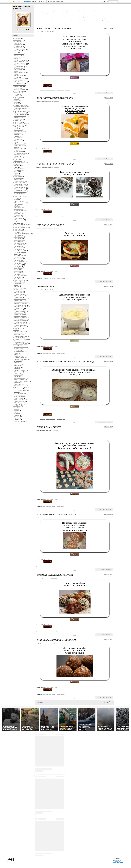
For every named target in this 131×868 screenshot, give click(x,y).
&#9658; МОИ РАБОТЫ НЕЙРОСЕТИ (80, 18)
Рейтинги (43, 1)
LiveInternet (16, 2)
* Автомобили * (18, 130)
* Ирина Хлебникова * (20, 62)
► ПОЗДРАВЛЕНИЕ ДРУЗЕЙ (21, 339)
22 (100, 702)
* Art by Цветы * (18, 277)
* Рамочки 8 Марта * (19, 296)
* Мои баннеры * (18, 283)
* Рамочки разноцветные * (21, 318)
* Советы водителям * (20, 384)
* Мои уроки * (18, 118)
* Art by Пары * (18, 266)
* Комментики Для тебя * (20, 184)
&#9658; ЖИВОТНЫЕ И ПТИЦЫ (44, 21)
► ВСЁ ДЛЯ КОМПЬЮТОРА (20, 111)
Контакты (117, 861)
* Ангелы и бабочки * (19, 132)
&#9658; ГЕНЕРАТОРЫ (58, 21)
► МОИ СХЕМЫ (18, 226)
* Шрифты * (17, 417)
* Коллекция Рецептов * (20, 63)
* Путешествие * (18, 161)
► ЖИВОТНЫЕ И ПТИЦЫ (20, 124)
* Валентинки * (18, 201)
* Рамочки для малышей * (21, 304)
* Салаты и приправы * (20, 79)
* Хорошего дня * (19, 223)
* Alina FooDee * (18, 43)
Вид (105, 2)
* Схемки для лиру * (19, 352)
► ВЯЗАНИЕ (17, 38)
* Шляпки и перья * (19, 158)
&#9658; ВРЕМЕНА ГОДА (42, 22)
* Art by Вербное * (19, 245)
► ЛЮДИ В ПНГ (17, 164)
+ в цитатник (56, 32)
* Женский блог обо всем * (21, 60)
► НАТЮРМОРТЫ (18, 338)
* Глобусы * (17, 133)
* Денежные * (18, 361)
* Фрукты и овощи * (19, 155)
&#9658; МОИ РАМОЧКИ (46, 18)
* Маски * (17, 409)
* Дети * (16, 167)
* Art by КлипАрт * (19, 259)
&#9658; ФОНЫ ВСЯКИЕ (80, 16)
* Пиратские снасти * (19, 144)
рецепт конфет (54, 632)
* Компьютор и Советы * (20, 116)
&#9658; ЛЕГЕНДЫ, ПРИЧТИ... (79, 20)
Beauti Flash (14, 9)
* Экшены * (17, 418)
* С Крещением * (18, 218)
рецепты (42, 632)
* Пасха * (16, 142)
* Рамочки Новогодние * (20, 311)
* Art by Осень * (18, 265)
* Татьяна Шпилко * (19, 83)
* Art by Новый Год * (19, 263)
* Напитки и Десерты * (20, 73)
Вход (35, 1)
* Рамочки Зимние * (19, 308)
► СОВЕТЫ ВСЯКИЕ (19, 358)
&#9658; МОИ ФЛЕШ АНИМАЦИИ (50, 19)
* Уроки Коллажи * (19, 394)
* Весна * (16, 99)
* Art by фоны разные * (20, 276)
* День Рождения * (19, 204)
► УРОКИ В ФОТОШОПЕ (20, 387)
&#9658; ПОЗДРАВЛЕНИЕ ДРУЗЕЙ (69, 17)
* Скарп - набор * (18, 152)
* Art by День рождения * (20, 252)
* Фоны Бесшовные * (19, 397)
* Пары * (16, 173)
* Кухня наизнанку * (19, 66)
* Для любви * (18, 369)
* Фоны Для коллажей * (20, 400)
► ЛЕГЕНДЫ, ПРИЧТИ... (20, 163)
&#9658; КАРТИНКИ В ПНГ (104, 20)
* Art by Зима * (18, 257)
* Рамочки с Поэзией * (20, 327)
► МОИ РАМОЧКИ (18, 288)
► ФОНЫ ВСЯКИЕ (18, 395)
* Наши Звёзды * (18, 335)
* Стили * (17, 412)
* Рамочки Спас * (18, 291)
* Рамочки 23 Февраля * (20, 294)
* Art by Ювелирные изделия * (22, 279)
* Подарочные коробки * (20, 145)
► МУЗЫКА (16, 330)
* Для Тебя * (17, 206)
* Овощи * (17, 74)
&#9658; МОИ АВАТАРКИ (52, 20)
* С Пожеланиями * (19, 195)
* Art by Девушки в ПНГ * (20, 251)
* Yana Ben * (17, 52)
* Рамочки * (17, 350)
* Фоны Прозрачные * (20, 401)
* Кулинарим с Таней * (20, 65)
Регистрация (28, 1)
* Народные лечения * (20, 378)
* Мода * (16, 376)
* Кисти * (16, 408)
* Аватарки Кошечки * (20, 181)
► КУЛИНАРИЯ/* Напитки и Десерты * (50, 83)
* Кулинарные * (18, 290)
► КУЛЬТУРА (17, 159)
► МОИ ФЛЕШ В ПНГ (19, 328)
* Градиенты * (18, 93)
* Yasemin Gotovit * (19, 54)
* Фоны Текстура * (19, 403)
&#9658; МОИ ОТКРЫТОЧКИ (98, 19)
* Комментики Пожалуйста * (21, 190)
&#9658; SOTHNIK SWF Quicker (57, 22)
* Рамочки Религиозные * (21, 319)
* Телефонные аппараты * (21, 153)
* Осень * (17, 104)
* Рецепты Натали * (19, 76)
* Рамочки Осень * (19, 313)
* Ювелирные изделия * (20, 386)
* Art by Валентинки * (19, 243)
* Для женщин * (18, 178)
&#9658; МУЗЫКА (96, 17)
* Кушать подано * (19, 68)
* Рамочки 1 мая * (19, 293)
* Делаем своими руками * (21, 359)
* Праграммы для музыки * (21, 336)
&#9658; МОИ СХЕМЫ (65, 19)
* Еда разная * (18, 136)
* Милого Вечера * (19, 209)
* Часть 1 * (17, 287)
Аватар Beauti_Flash (23, 20)
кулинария (42, 90)
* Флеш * (16, 353)
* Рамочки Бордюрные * (20, 299)
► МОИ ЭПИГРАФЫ (19, 231)
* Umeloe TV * (18, 51)
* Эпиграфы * (18, 356)
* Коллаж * (17, 345)
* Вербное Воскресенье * (21, 203)
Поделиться (109, 93)
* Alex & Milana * (18, 42)
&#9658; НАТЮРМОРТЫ (85, 17)
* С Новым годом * (19, 220)
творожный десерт (61, 419)
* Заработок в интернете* (21, 107)
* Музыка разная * (19, 333)
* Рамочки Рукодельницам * (21, 324)
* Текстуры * (17, 414)
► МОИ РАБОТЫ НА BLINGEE (21, 225)
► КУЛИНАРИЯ (17, 40)
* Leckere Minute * (19, 48)
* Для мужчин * (18, 180)
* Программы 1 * (18, 119)
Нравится (101, 93)
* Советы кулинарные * (20, 80)
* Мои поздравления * (20, 342)
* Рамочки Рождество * (20, 321)
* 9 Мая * (16, 128)
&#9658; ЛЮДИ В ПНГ (65, 20)
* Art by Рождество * (19, 273)
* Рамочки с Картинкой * (20, 325)
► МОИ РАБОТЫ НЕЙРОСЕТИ (21, 234)
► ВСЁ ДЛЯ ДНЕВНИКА (19, 105)
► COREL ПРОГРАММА (19, 85)
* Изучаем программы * (20, 113)
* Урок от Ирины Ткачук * (20, 390)
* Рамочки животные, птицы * (22, 307)
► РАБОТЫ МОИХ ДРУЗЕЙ (20, 344)
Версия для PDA (117, 860)
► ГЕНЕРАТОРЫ (18, 122)
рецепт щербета (60, 567)
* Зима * (16, 101)
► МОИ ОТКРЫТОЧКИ (19, 197)
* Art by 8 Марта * (19, 237)
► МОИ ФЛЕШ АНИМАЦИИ (20, 228)
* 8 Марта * (17, 198)
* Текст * (16, 285)
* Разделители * (18, 150)
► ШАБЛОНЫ (17, 420)
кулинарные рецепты (51, 90)
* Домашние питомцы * (20, 370)
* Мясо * (16, 71)
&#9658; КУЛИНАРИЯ (101, 22)
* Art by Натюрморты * (20, 262)
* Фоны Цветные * (19, 404)
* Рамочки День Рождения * (21, 302)
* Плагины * (17, 411)
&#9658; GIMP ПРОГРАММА (72, 22)
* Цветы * (17, 156)
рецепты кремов (60, 354)
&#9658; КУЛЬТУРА (92, 20)
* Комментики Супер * (20, 194)
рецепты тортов (60, 90)
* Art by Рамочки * (19, 235)
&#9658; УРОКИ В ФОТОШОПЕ (95, 16)
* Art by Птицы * (18, 271)
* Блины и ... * (18, 56)
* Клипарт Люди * (19, 169)
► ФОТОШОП (17, 406)
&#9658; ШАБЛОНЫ (56, 16)
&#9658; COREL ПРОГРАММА (87, 22)
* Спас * (16, 221)
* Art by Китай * (18, 239)
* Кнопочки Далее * (19, 282)
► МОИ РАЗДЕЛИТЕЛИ (19, 280)
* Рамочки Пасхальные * (20, 314)
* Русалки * (17, 175)
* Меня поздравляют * (20, 341)
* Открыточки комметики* (21, 347)
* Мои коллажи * (18, 87)
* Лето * (16, 102)
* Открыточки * (18, 349)
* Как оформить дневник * (21, 108)
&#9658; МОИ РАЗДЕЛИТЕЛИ (62, 18)
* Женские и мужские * (20, 421)
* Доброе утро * (18, 207)
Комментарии (26, 7)
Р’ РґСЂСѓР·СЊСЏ (24, 29)
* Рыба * (16, 77)
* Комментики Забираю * (20, 186)
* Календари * (18, 232)
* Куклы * (16, 172)
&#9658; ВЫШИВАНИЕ (71, 21)
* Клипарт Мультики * (20, 170)
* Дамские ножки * (19, 135)
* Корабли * (17, 139)
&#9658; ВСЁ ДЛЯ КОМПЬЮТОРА (87, 21)
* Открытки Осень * (19, 211)
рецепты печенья (61, 507)
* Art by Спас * (18, 274)
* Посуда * (17, 147)
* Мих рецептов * (18, 69)
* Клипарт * (17, 138)
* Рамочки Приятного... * (20, 316)
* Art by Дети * (18, 254)
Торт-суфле (68, 90)
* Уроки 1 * (17, 88)
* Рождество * (18, 215)
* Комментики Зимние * (20, 189)
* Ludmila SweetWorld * (20, 49)
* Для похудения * (19, 366)
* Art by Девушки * (19, 249)
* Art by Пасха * (18, 268)
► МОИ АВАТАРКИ (18, 176)
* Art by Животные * (19, 256)
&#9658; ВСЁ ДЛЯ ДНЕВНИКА (104, 21)
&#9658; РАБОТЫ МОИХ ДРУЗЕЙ (51, 17)
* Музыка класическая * (20, 332)
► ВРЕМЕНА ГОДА (18, 97)
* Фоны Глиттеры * (19, 398)
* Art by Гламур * (18, 248)
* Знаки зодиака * (19, 372)
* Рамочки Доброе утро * (20, 305)
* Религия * (17, 383)
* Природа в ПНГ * (19, 149)
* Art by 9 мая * (18, 242)
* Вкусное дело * (18, 57)
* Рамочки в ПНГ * (19, 301)
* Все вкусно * (18, 59)
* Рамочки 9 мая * (19, 297)
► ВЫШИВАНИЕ (18, 121)
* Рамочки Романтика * (20, 322)
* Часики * (17, 355)
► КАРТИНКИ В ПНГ (19, 125)
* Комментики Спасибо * (20, 192)
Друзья (20, 7)
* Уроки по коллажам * (20, 90)
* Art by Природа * (19, 270)
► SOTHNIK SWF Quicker (20, 96)
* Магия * (16, 373)
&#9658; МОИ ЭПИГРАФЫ (98, 18)
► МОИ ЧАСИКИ (18, 229)
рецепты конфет (60, 217)
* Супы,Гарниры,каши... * (21, 82)
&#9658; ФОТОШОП (67, 16)
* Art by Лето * (18, 260)
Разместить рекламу (117, 863)
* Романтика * (18, 217)
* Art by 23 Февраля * (20, 240)
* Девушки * (17, 166)
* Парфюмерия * (18, 141)
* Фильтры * (17, 415)
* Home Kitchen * (18, 45)
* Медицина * (18, 375)
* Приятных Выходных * (20, 214)
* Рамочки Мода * (19, 310)
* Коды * (16, 110)
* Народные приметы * (20, 380)
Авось (51, 1)
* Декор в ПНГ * (18, 127)
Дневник (108, 28)
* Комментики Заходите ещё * (22, 187)
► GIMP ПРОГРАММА (19, 91)
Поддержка (103, 2)
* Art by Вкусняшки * (19, 246)
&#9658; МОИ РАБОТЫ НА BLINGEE (81, 19)
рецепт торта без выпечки (62, 156)
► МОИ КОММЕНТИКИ (19, 183)
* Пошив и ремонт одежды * (21, 381)
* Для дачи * (17, 367)
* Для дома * (17, 363)
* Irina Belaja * (18, 46)
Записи (15, 7)
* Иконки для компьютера (21, 114)
